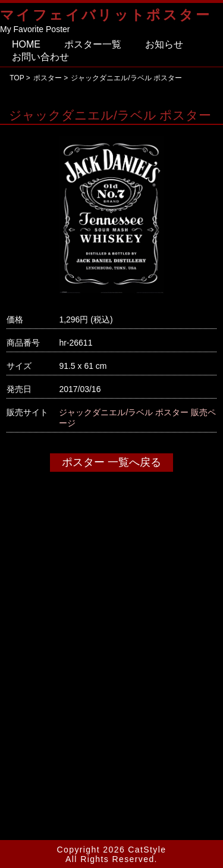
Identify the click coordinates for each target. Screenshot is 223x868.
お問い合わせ (40, 57)
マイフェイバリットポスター (106, 15)
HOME (26, 44)
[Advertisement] (111, 697)
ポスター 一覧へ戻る (111, 462)
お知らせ (164, 44)
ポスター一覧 (93, 44)
